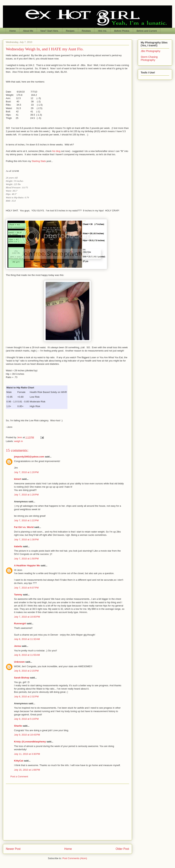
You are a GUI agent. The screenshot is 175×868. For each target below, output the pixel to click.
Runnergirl (20, 623)
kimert (18, 479)
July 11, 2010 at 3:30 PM (27, 754)
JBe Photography (150, 51)
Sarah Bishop (22, 678)
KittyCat (19, 761)
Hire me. (103, 31)
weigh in (19, 441)
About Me (28, 31)
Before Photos (122, 31)
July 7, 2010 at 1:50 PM (26, 559)
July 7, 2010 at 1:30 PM (26, 540)
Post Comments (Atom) (75, 858)
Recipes (70, 31)
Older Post (122, 849)
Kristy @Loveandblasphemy (30, 742)
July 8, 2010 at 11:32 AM (27, 639)
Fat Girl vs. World (24, 527)
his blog (56, 151)
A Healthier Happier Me (27, 565)
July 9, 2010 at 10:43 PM (27, 735)
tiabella (18, 546)
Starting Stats (39, 161)
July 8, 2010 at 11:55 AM (27, 655)
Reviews (86, 31)
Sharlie (18, 726)
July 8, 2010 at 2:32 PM (26, 697)
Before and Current (147, 31)
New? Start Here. (50, 31)
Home (13, 31)
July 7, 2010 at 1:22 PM (26, 520)
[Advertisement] (67, 812)
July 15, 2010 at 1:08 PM (27, 770)
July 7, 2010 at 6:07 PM (26, 588)
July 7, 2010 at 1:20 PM (26, 472)
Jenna (17, 646)
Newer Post (13, 849)
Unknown (19, 662)
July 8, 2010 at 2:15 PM (26, 671)
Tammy (18, 595)
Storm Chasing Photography (149, 58)
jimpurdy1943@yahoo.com (29, 457)
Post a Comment (19, 776)
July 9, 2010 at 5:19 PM (26, 719)
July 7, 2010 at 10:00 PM (27, 617)
